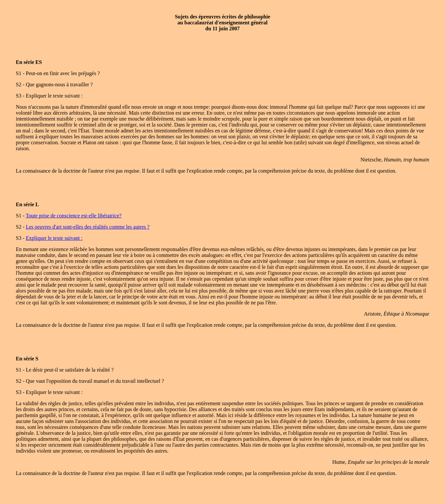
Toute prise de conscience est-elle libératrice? (74, 216)
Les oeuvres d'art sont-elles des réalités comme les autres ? (88, 227)
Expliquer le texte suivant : (54, 238)
